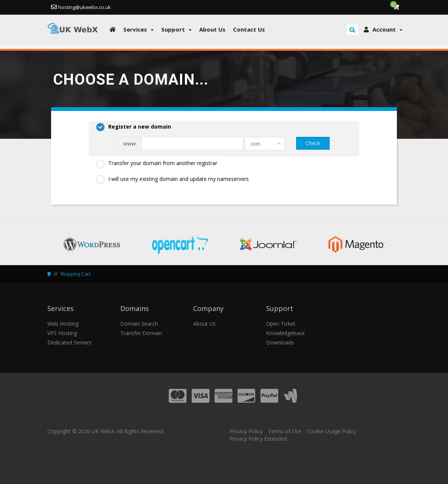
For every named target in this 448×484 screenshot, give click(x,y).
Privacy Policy (246, 431)
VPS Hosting (62, 333)
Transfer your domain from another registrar (157, 164)
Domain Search (139, 324)
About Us (204, 324)
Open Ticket (281, 324)
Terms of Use (285, 431)
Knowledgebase (285, 333)
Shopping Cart (75, 274)
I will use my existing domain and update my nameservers (173, 179)
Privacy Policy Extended (258, 439)
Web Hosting (63, 324)
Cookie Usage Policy (331, 431)
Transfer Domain (141, 333)
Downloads (280, 342)
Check (313, 143)
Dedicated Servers (70, 342)
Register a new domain (134, 127)
